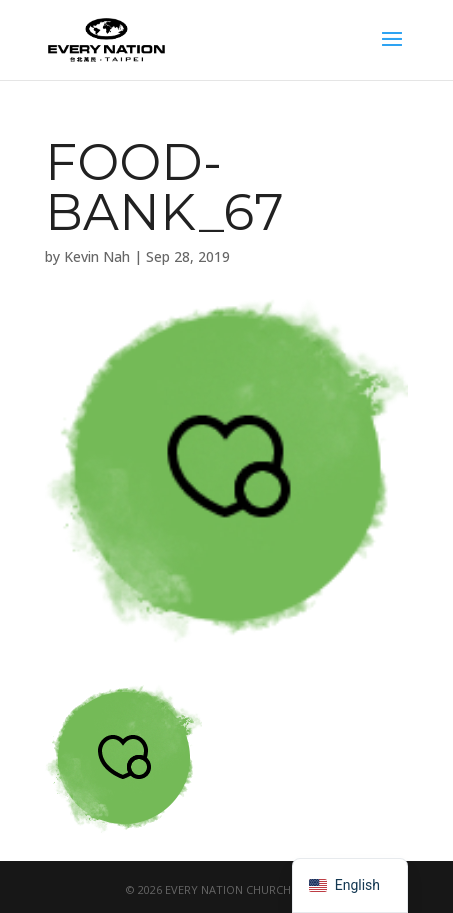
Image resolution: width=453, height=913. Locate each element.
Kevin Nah (97, 256)
